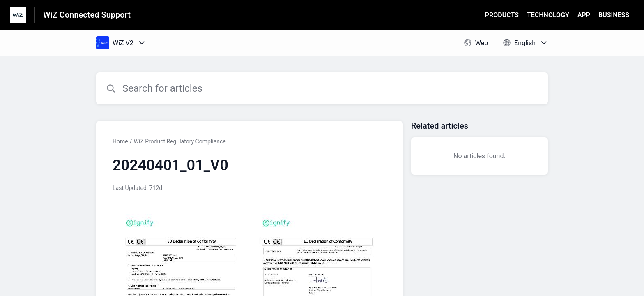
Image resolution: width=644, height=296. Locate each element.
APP (584, 15)
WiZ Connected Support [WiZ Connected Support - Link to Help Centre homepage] (87, 15)
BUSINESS (614, 15)
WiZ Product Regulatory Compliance (179, 141)
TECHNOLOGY (548, 15)
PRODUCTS (502, 15)
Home (120, 141)
